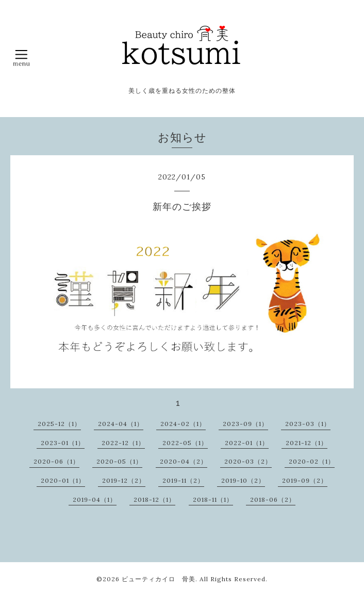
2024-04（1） (121, 424)
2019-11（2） (183, 480)
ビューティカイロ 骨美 (159, 579)
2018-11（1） (213, 499)
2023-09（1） (245, 424)
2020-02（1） (312, 461)
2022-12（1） (123, 443)
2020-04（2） (184, 461)
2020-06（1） (56, 461)
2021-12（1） (307, 443)
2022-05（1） (185, 443)
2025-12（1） (59, 424)
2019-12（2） (124, 480)
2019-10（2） (243, 480)
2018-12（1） (154, 499)
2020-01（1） (63, 480)
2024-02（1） (183, 424)
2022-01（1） (247, 443)
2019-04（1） (95, 499)
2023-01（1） (63, 443)
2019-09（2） (305, 480)
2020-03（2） (248, 461)
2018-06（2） (273, 499)
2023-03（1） (308, 424)
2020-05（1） (119, 461)
